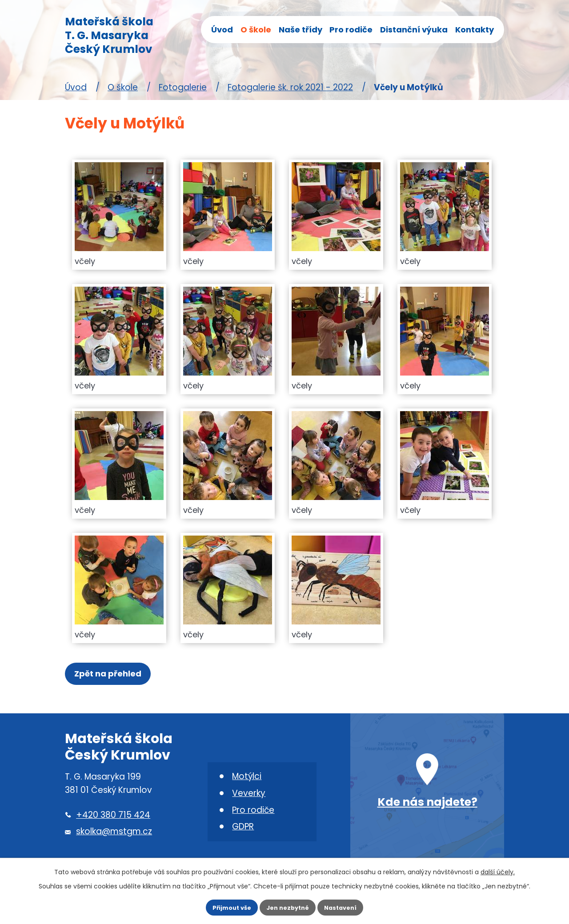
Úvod (222, 30)
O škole (256, 30)
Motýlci (247, 782)
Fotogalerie (183, 87)
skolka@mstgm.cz (114, 837)
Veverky (249, 798)
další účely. (498, 866)
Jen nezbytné (288, 905)
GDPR (243, 832)
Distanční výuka (414, 30)
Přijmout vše (221, 905)
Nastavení (351, 905)
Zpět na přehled (111, 676)
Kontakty (475, 30)
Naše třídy (301, 30)
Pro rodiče (351, 30)
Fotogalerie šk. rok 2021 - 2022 (290, 87)
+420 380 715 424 (113, 820)
